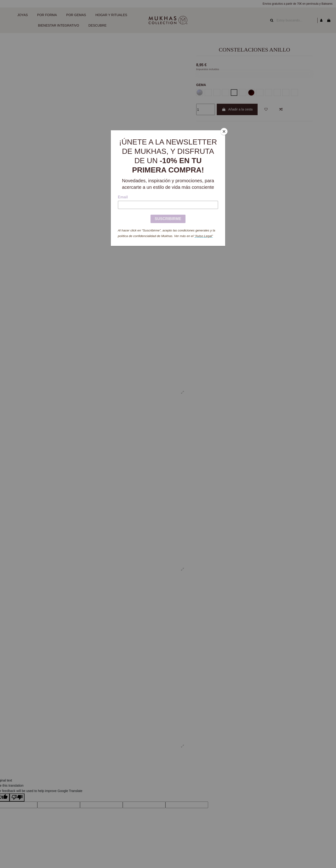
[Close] (224, 131)
